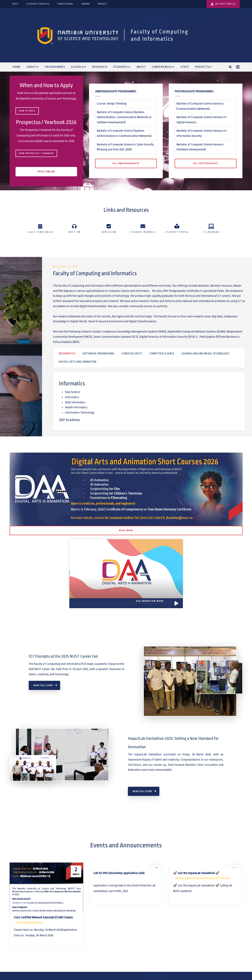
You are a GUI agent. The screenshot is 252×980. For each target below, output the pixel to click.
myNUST (103, 4)
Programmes (55, 67)
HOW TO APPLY (27, 111)
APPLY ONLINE (46, 172)
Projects (203, 67)
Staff (185, 67)
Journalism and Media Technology (205, 353)
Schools (79, 67)
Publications (65, 4)
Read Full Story (43, 747)
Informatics (67, 353)
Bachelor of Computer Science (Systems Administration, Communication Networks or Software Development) (124, 117)
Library (86, 4)
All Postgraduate (206, 163)
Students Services (38, 4)
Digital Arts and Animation (77, 362)
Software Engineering (98, 353)
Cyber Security (132, 353)
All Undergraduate (126, 163)
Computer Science (162, 353)
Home (17, 67)
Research (100, 67)
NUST (16, 4)
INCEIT (141, 67)
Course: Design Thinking (112, 104)
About (33, 67)
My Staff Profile (223, 4)
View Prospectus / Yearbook (36, 153)
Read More (126, 530)
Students (122, 67)
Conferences (163, 67)
